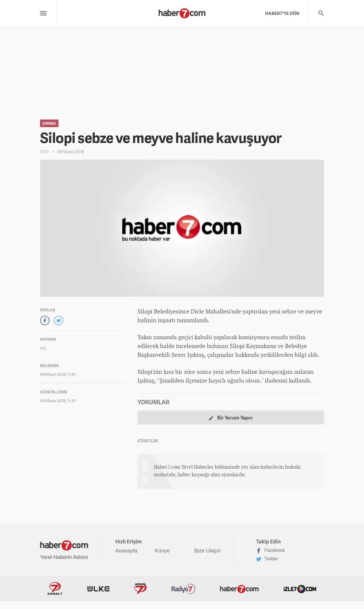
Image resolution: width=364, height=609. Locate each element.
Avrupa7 (140, 588)
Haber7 (239, 588)
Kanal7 (55, 588)
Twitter (267, 559)
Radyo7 (183, 588)
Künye (162, 551)
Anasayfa (126, 551)
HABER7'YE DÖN (282, 13)
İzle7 (300, 588)
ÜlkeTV (98, 588)
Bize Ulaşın (208, 551)
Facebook (271, 551)
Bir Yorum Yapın (231, 418)
